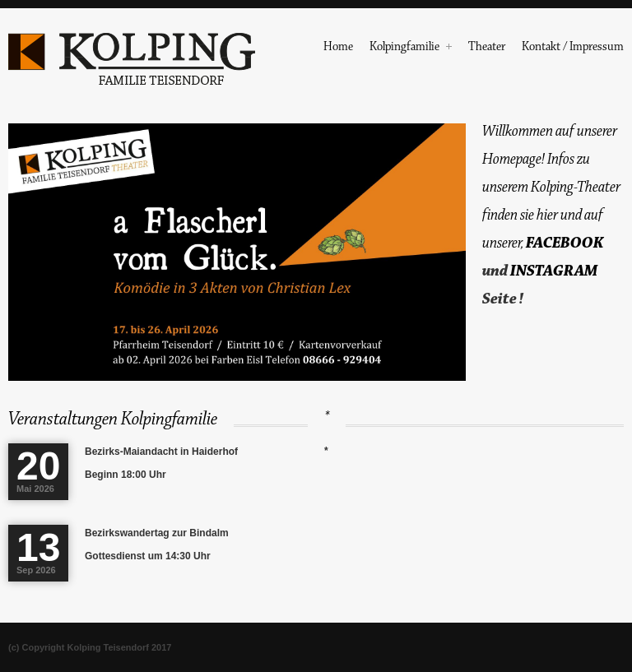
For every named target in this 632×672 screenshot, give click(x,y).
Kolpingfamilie (411, 48)
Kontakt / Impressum (573, 48)
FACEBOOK (565, 243)
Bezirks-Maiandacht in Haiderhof (161, 452)
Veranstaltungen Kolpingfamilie (113, 419)
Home (338, 48)
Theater (487, 48)
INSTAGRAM (554, 271)
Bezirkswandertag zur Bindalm (157, 533)
